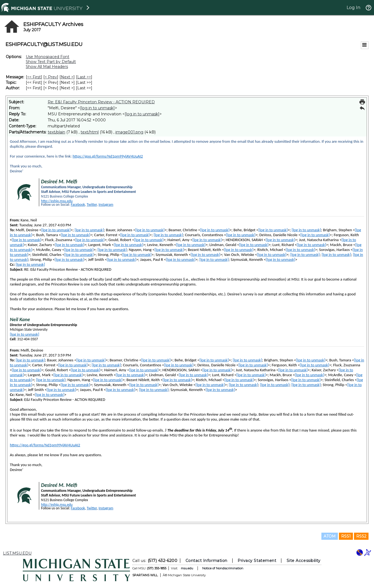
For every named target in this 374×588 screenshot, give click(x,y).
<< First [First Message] (34, 77)
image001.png (129, 132)
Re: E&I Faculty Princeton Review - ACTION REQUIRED (101, 102)
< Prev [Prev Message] (51, 77)
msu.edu (187, 568)
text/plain (56, 132)
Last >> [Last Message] (84, 77)
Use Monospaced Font (48, 57)
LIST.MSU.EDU (17, 553)
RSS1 (346, 536)
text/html (90, 132)
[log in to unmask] (97, 108)
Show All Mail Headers (47, 67)
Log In (353, 8)
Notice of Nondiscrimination (222, 568)
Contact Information (206, 561)
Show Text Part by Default (51, 62)
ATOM (330, 536)
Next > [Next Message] (67, 77)
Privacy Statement (257, 561)
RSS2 (361, 536)
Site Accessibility (303, 561)
